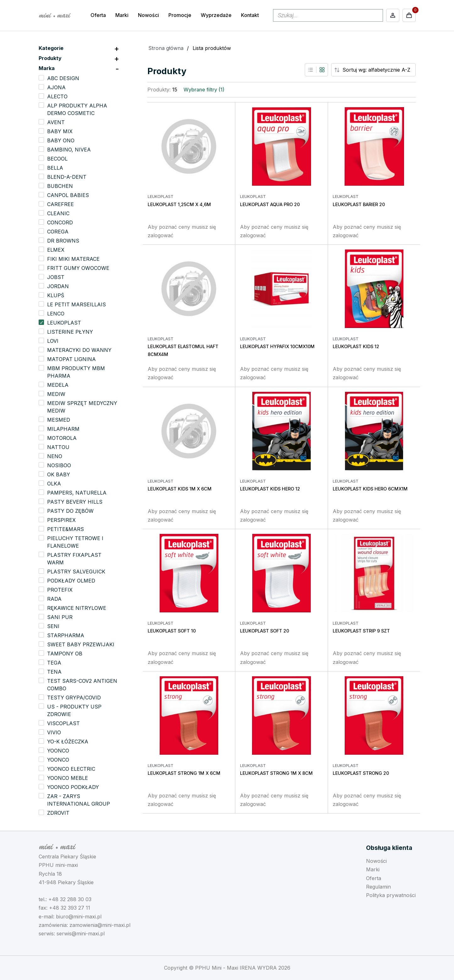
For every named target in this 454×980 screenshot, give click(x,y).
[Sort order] (378, 70)
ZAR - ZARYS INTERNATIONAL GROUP (79, 800)
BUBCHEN (60, 186)
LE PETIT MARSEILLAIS (77, 304)
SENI (53, 626)
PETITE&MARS (66, 529)
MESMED (59, 420)
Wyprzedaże (216, 15)
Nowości (148, 15)
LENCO (56, 314)
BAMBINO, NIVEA (69, 150)
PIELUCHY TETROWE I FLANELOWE (75, 542)
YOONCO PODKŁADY (73, 787)
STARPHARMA (66, 635)
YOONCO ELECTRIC (71, 769)
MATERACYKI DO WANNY (79, 350)
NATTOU (58, 447)
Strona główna (166, 48)
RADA (54, 599)
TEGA (54, 663)
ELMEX (56, 250)
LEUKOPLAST (64, 323)
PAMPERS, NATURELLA (77, 493)
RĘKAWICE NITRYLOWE (77, 608)
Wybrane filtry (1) (204, 90)
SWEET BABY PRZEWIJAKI (81, 644)
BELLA (55, 168)
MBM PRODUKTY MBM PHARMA (76, 372)
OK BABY (59, 474)
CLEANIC (58, 213)
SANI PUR (60, 617)
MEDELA (58, 385)
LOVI (53, 341)
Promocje (180, 15)
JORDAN (58, 286)
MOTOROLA (62, 438)
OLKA (54, 484)
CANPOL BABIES (68, 195)
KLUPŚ (56, 295)
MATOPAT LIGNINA (71, 359)
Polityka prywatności (391, 895)
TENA (54, 672)
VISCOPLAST (63, 723)
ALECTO (57, 96)
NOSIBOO (59, 465)
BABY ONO (61, 140)
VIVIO (54, 732)
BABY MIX (60, 131)
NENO (55, 456)
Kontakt (250, 15)
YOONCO (58, 751)
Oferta (98, 15)
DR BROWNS (63, 241)
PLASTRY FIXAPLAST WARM (74, 559)
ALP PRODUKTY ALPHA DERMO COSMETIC (77, 109)
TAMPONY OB (65, 654)
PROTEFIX (60, 590)
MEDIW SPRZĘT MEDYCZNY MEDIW (82, 407)
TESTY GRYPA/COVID (74, 698)
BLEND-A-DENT (67, 177)
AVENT (56, 122)
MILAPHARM (63, 429)
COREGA (58, 232)
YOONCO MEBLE (68, 778)
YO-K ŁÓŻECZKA (68, 742)
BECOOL (57, 159)
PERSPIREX (61, 520)
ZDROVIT (58, 813)
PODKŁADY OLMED (71, 581)
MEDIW (56, 394)
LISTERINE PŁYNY (70, 332)
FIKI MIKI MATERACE (73, 259)
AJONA (56, 87)
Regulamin (378, 887)
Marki (122, 15)
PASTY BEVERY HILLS (75, 502)
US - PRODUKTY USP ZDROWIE (74, 710)
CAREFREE (60, 204)
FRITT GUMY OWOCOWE (78, 268)
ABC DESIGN (63, 78)
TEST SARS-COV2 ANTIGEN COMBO (82, 685)
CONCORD (60, 222)
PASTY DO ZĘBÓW (70, 511)
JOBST (56, 277)
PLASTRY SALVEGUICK (76, 572)
